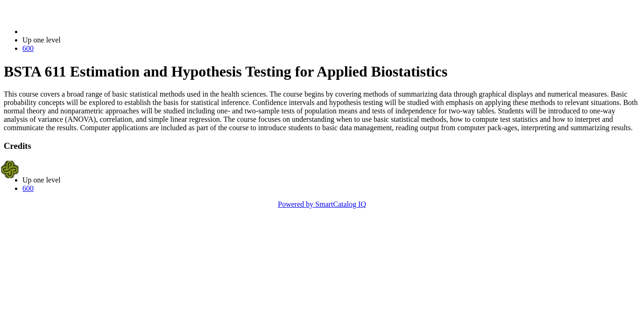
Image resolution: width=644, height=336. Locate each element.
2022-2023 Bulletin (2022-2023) (71, 31)
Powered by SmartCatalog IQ (322, 204)
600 (28, 48)
